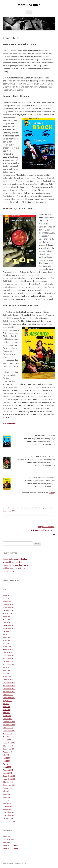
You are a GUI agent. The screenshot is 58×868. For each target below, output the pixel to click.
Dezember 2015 (9, 625)
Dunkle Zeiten (8, 571)
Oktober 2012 (8, 695)
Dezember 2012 (9, 689)
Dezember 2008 (9, 812)
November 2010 (9, 743)
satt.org (52, 493)
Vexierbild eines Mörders (13, 562)
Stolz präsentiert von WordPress (14, 863)
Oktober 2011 (8, 728)
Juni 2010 (6, 758)
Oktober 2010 (8, 746)
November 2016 (9, 607)
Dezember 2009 (9, 776)
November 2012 (9, 692)
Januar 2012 (7, 719)
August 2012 (8, 701)
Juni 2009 (6, 794)
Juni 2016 (6, 616)
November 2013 (9, 686)
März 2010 (7, 767)
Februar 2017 (8, 604)
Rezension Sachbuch (11, 848)
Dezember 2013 (9, 683)
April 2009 (7, 800)
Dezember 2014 (9, 655)
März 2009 (7, 803)
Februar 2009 (8, 806)
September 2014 (9, 664)
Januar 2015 (7, 652)
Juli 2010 (6, 755)
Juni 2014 (6, 671)
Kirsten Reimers (9, 423)
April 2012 (7, 713)
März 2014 (7, 677)
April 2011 (7, 737)
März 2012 (7, 716)
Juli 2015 (6, 634)
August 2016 (8, 613)
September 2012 (9, 698)
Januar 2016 (7, 622)
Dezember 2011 (9, 722)
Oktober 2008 (8, 818)
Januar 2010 (7, 773)
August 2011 (8, 734)
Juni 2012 (6, 707)
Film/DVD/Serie (9, 839)
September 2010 (9, 749)
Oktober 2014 (8, 661)
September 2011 (9, 731)
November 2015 (9, 628)
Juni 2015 (6, 637)
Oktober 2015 (8, 631)
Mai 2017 (6, 595)
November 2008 (9, 815)
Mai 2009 (6, 797)
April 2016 (7, 619)
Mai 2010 (6, 761)
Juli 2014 (6, 668)
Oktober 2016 (8, 610)
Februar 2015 (8, 649)
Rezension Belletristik (32, 508)
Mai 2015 (6, 640)
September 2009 (9, 785)
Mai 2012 (6, 710)
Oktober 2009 (8, 782)
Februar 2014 (8, 680)
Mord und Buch (29, 5)
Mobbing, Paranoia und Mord (14, 568)
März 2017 (7, 601)
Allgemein (7, 836)
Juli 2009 (6, 791)
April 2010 (7, 764)
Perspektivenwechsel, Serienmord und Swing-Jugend (43, 530)
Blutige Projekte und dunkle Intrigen (17, 565)
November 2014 (9, 658)
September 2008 (9, 821)
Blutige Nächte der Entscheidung (15, 559)
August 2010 (8, 752)
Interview (7, 842)
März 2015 (7, 646)
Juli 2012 (6, 704)
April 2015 (7, 643)
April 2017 (7, 598)
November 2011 (9, 725)
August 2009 (8, 788)
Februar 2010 (8, 770)
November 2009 (9, 779)
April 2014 (7, 674)
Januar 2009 (7, 809)
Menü (29, 12)
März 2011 (7, 740)
